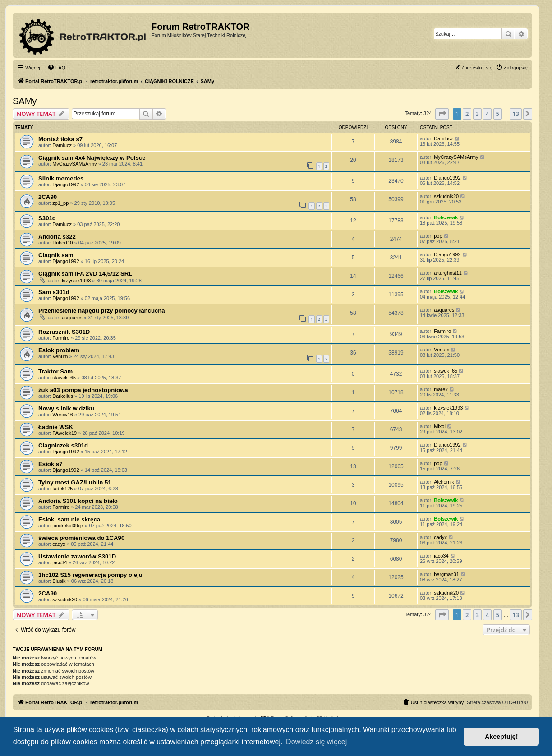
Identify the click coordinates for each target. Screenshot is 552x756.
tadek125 (62, 489)
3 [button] (477, 114)
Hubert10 (62, 243)
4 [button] (487, 114)
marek (441, 389)
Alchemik (444, 482)
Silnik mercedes (61, 178)
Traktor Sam (55, 371)
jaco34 (60, 562)
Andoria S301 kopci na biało (78, 501)
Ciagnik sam (56, 255)
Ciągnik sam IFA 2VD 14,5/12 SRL (85, 274)
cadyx (59, 544)
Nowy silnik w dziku (66, 408)
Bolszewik (446, 217)
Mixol (440, 426)
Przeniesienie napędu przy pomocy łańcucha (102, 311)
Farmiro (61, 338)
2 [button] (467, 114)
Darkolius (63, 396)
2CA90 (48, 197)
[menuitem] (56, 68)
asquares (72, 318)
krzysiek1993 (76, 281)
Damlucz (62, 145)
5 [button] (498, 114)
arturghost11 (448, 273)
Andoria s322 (57, 237)
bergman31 (446, 574)
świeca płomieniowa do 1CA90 (81, 538)
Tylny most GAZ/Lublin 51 (75, 482)
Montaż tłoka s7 (60, 139)
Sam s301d (54, 292)
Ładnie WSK (56, 427)
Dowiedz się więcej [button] (316, 742)
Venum (60, 356)
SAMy (25, 101)
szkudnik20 (446, 196)
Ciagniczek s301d (63, 445)
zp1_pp (60, 203)
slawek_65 (64, 378)
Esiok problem (59, 350)
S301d (47, 218)
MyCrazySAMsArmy (74, 164)
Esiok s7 (51, 464)
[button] (442, 114)
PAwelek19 (64, 433)
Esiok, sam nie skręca (69, 519)
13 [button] (516, 114)
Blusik (59, 581)
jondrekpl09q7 (68, 526)
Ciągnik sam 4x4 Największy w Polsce (92, 158)
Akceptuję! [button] (501, 737)
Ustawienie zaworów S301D (77, 556)
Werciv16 (63, 415)
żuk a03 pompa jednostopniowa (83, 390)
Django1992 (66, 184)
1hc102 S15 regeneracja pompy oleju (90, 575)
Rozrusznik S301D (64, 332)
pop (438, 236)
